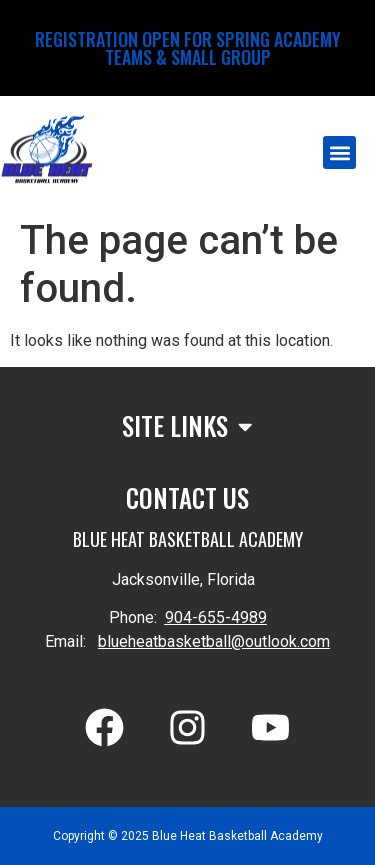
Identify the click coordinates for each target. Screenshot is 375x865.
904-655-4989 (216, 617)
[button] (339, 152)
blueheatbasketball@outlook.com (214, 641)
